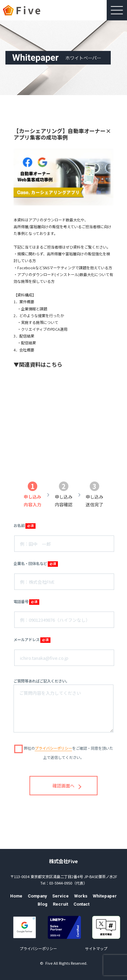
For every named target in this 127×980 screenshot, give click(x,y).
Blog (43, 904)
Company (37, 896)
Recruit (60, 904)
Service (60, 896)
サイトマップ (96, 948)
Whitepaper (105, 896)
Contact (81, 904)
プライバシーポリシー (38, 948)
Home (16, 896)
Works (81, 896)
